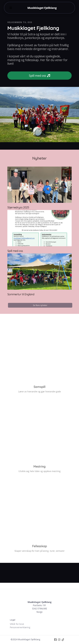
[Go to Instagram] (59, 640)
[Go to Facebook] (55, 640)
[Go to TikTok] (63, 640)
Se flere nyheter (41, 305)
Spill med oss (39, 76)
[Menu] (11, 8)
